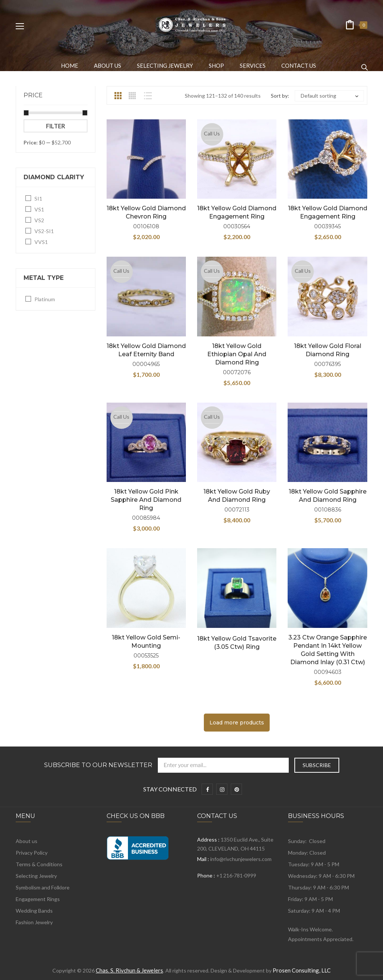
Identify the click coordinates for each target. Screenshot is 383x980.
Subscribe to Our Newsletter (98, 765)
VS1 (39, 209)
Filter (56, 126)
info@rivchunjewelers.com (241, 859)
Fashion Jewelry (34, 922)
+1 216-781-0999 (236, 875)
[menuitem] (70, 65)
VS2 (39, 220)
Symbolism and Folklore (43, 887)
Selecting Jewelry (36, 876)
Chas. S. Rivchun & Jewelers (129, 970)
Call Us (212, 133)
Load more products (237, 723)
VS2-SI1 (44, 231)
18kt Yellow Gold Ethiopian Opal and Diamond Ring (237, 354)
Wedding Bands (34, 911)
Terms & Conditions (39, 864)
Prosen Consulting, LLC (302, 970)
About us (27, 841)
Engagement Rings (38, 899)
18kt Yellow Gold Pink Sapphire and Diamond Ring (146, 500)
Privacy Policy (32, 853)
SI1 (38, 199)
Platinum (45, 299)
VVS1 (41, 242)
